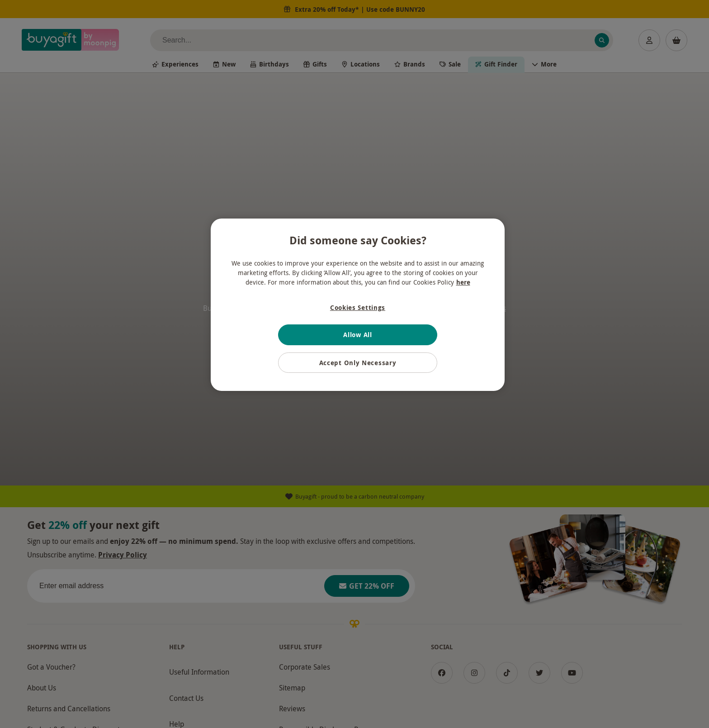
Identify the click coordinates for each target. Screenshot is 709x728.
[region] (358, 305)
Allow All (357, 335)
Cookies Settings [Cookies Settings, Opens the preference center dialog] (358, 307)
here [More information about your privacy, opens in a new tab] (463, 282)
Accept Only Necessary (358, 363)
